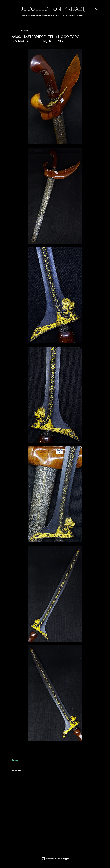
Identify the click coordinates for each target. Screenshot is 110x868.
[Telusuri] (97, 8)
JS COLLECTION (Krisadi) (53, 9)
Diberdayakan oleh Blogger (55, 859)
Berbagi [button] (15, 760)
